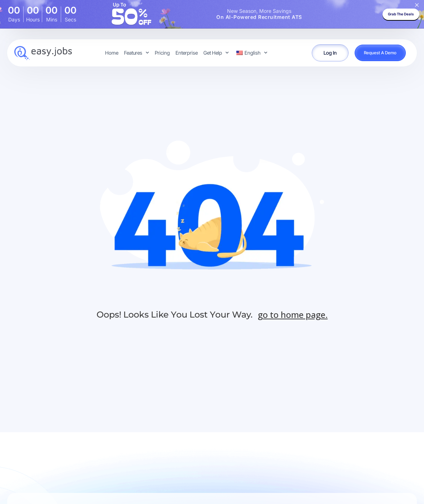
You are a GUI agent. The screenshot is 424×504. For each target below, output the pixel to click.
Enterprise (187, 53)
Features (137, 53)
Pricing (162, 53)
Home (112, 53)
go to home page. (293, 315)
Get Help (216, 53)
